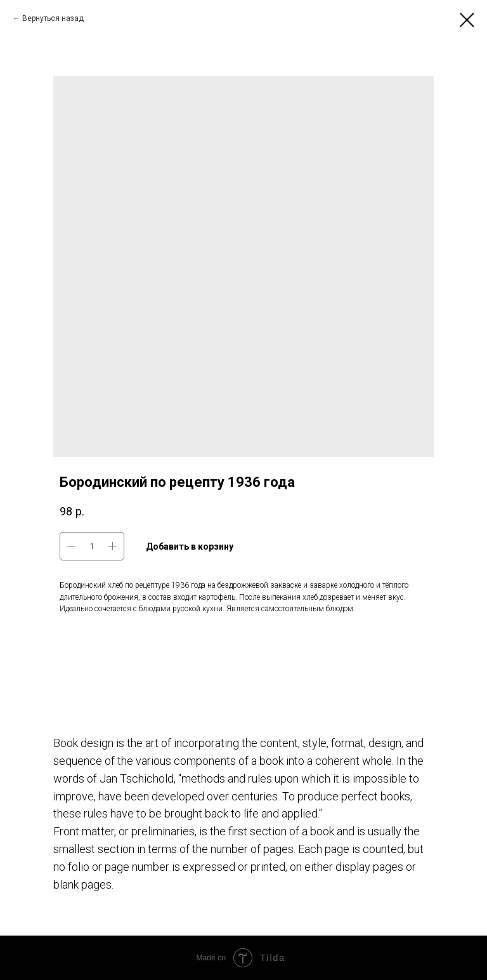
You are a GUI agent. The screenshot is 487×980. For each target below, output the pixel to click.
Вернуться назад (53, 18)
